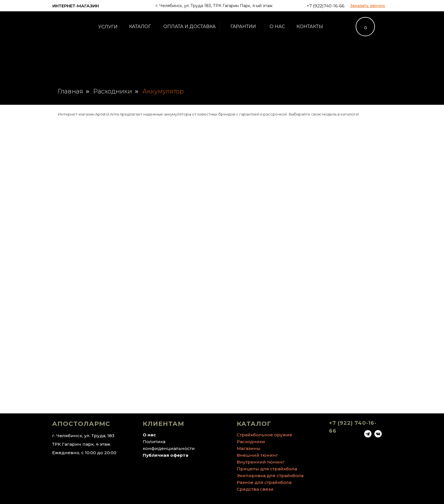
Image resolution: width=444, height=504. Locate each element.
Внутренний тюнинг (261, 462)
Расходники (113, 91)
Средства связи (255, 489)
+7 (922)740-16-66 (325, 6)
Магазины (249, 448)
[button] (368, 6)
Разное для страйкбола (264, 482)
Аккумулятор (163, 91)
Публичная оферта (166, 455)
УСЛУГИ (108, 27)
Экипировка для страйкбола (270, 476)
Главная (70, 91)
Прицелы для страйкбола (267, 469)
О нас (149, 435)
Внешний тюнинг (257, 455)
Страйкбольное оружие (264, 435)
